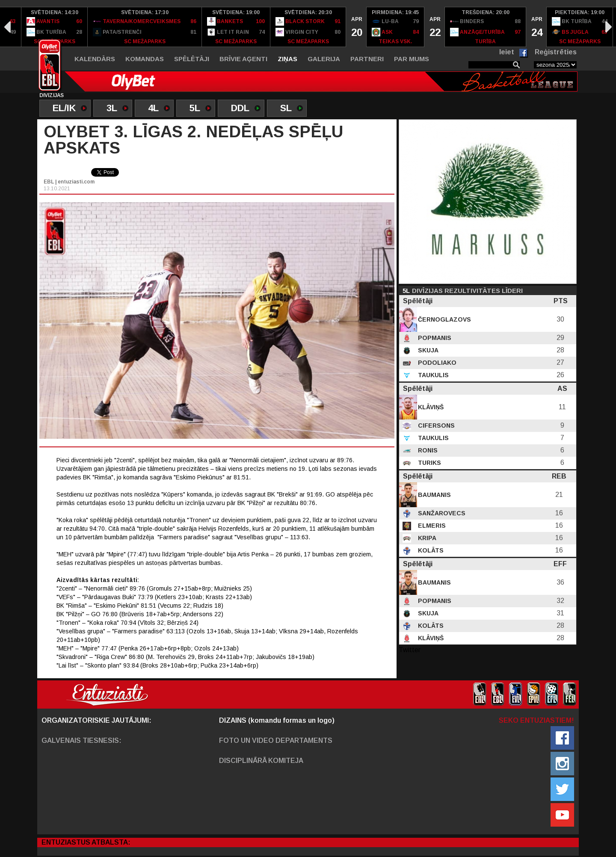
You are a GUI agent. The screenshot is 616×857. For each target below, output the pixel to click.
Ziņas (287, 59)
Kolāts (430, 550)
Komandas (145, 59)
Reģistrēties (556, 52)
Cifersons (435, 426)
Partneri (367, 59)
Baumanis (434, 495)
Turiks (429, 463)
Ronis (427, 450)
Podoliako (436, 363)
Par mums (412, 59)
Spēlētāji (192, 59)
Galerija (324, 59)
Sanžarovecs (441, 513)
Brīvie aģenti (243, 59)
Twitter (410, 650)
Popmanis (434, 338)
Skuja (427, 350)
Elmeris (431, 526)
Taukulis (432, 375)
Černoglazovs (444, 319)
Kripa (426, 538)
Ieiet (507, 52)
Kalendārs (95, 59)
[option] (55, 27)
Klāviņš (430, 407)
